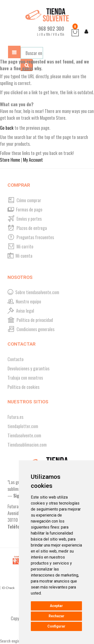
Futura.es (15, 417)
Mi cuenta (20, 256)
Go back (7, 128)
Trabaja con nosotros (25, 378)
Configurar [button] (56, 626)
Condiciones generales (31, 329)
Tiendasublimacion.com (27, 445)
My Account (33, 160)
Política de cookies (23, 387)
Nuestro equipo (24, 301)
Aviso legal (21, 311)
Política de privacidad (30, 320)
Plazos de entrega (27, 228)
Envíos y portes (25, 219)
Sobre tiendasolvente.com (33, 292)
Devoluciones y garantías (28, 368)
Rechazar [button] (57, 616)
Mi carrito (20, 246)
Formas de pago (25, 209)
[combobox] (32, 53)
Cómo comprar (24, 200)
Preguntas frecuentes (31, 237)
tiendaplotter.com (23, 426)
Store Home (10, 160)
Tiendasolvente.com (24, 435)
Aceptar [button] (56, 606)
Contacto (16, 359)
